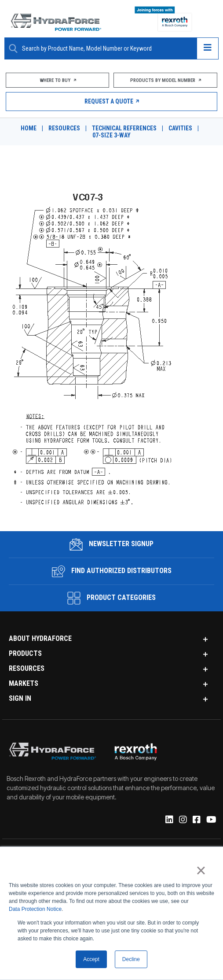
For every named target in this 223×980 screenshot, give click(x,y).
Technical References (124, 128)
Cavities (180, 128)
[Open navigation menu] (208, 48)
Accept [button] (91, 959)
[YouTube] (211, 820)
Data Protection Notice (35, 910)
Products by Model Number (165, 80)
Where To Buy (58, 80)
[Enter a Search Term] (106, 49)
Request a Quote (111, 101)
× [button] (201, 871)
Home (29, 128)
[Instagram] (182, 820)
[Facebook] (196, 820)
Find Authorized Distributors (112, 571)
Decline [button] (131, 959)
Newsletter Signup (111, 544)
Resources (64, 128)
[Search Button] (13, 48)
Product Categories (111, 598)
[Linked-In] (169, 820)
